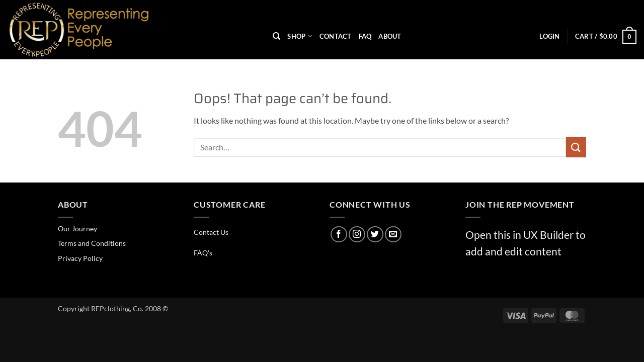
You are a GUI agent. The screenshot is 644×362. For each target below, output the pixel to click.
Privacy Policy (80, 258)
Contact (336, 36)
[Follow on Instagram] (357, 235)
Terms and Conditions (92, 243)
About (390, 36)
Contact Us (211, 232)
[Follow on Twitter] (375, 235)
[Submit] (576, 147)
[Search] (276, 36)
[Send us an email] (393, 235)
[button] (549, 36)
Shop (300, 36)
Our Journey (77, 229)
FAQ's (203, 253)
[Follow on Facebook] (339, 235)
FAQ (365, 36)
